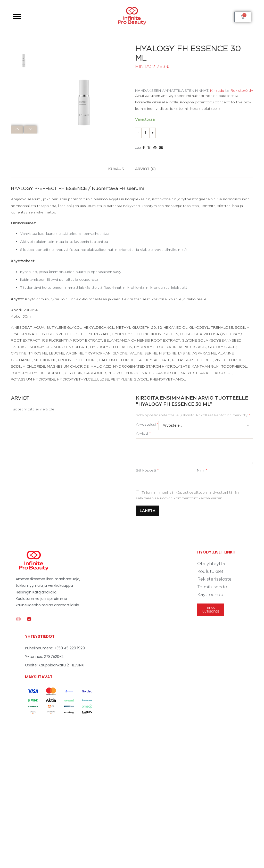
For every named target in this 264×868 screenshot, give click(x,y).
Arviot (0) (145, 169)
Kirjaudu (217, 90)
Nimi (202, 470)
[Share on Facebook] (144, 148)
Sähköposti (147, 470)
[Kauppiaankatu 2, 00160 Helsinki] (184, 684)
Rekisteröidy (242, 90)
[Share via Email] (161, 148)
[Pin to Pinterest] (155, 148)
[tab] (116, 169)
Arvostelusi (147, 424)
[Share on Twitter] (149, 148)
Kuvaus (116, 169)
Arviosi (143, 433)
